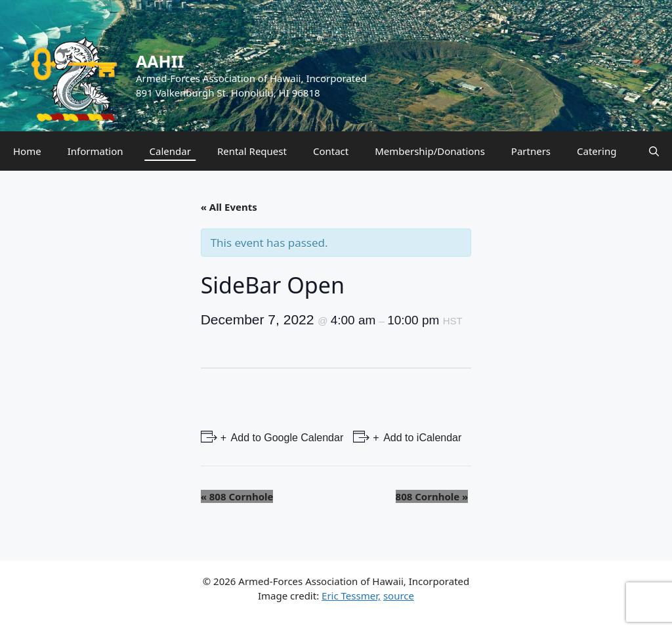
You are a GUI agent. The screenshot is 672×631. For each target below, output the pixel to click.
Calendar (170, 151)
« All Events (229, 207)
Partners (531, 151)
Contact (331, 151)
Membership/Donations (430, 151)
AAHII (160, 61)
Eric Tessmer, (351, 596)
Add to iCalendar (422, 438)
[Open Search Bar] (654, 151)
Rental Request (252, 151)
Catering (597, 151)
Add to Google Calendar (286, 438)
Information (95, 151)
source (399, 596)
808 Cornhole (237, 496)
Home (27, 151)
